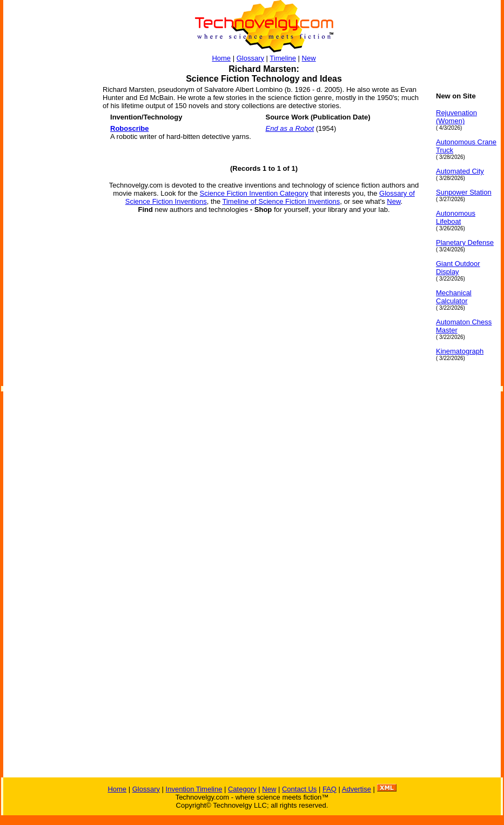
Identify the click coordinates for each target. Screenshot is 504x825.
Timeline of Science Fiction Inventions (281, 201)
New (309, 58)
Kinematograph (460, 351)
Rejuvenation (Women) (456, 117)
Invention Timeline (194, 789)
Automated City (460, 171)
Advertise (357, 789)
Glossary (250, 58)
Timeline (283, 58)
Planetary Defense (465, 242)
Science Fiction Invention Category (254, 193)
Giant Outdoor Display (458, 268)
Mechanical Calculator (454, 297)
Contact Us (299, 789)
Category (242, 789)
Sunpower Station (464, 192)
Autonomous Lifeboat (456, 217)
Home (221, 58)
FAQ (330, 789)
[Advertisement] (46, 254)
